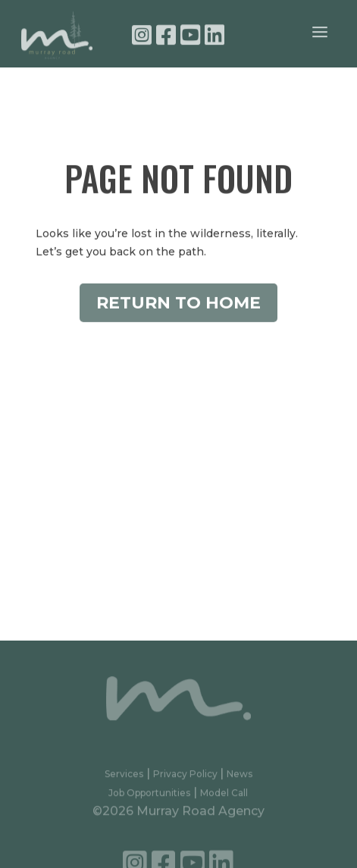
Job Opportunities (149, 796)
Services (124, 777)
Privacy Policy (186, 777)
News (240, 777)
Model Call (224, 796)
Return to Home (178, 307)
